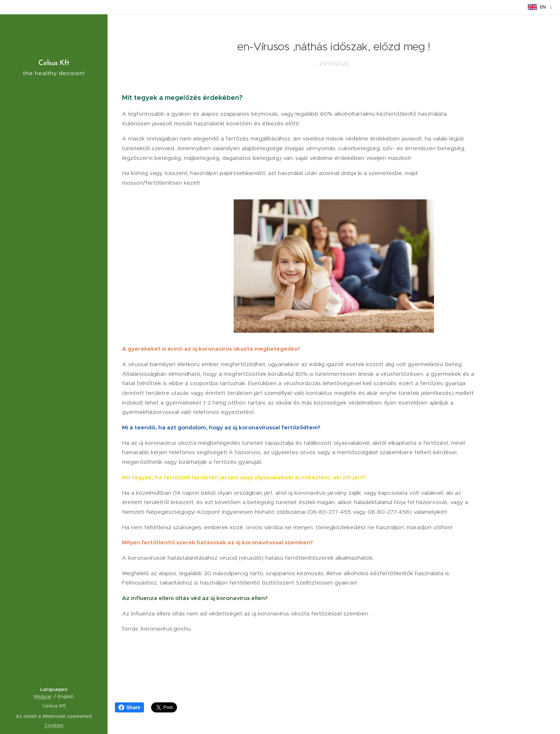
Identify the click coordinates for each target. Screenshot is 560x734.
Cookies (54, 725)
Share (129, 707)
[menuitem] (54, 331)
